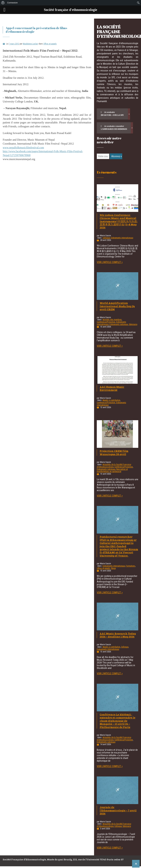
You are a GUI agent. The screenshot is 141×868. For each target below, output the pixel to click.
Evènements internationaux (122, 238)
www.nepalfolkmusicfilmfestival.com (23, 148)
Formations (131, 566)
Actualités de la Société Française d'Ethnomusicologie (114, 466)
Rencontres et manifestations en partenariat (112, 470)
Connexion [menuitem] (12, 3)
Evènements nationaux (119, 324)
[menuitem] (3, 3)
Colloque (106, 238)
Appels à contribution (111, 400)
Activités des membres (112, 320)
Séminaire (133, 324)
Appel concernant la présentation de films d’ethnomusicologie (36, 30)
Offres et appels (50, 44)
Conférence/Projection (106, 322)
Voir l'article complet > (110, 262)
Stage (113, 568)
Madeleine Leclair (30, 44)
